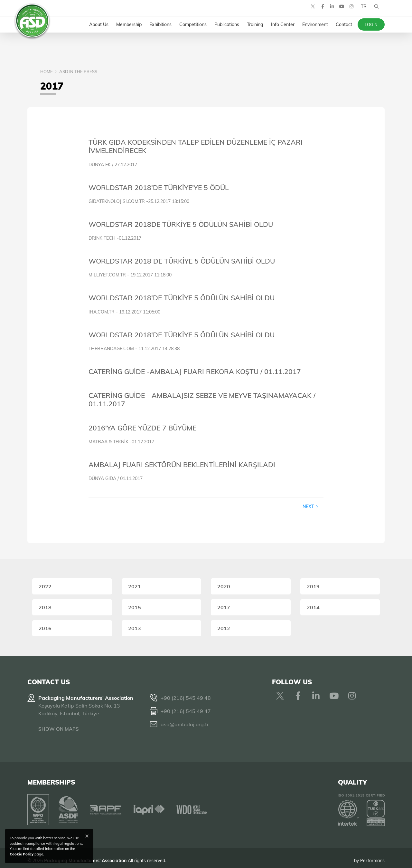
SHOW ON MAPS (59, 729)
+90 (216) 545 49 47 (186, 711)
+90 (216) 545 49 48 (186, 698)
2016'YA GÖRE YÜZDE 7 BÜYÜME (142, 428)
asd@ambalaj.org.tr (185, 724)
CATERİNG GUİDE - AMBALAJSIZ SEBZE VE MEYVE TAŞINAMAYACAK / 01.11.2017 (202, 400)
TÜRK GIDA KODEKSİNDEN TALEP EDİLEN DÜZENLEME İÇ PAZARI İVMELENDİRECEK (196, 146)
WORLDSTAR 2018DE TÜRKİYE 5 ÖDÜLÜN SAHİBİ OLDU (181, 224)
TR (361, 13)
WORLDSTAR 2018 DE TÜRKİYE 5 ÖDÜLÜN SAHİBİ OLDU (182, 261)
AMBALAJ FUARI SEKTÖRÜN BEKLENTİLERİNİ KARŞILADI (182, 465)
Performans (372, 855)
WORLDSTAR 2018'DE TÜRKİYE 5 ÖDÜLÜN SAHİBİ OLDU (182, 298)
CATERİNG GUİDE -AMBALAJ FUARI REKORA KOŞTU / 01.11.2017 (195, 371)
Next (311, 506)
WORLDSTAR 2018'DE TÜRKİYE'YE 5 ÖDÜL (159, 188)
